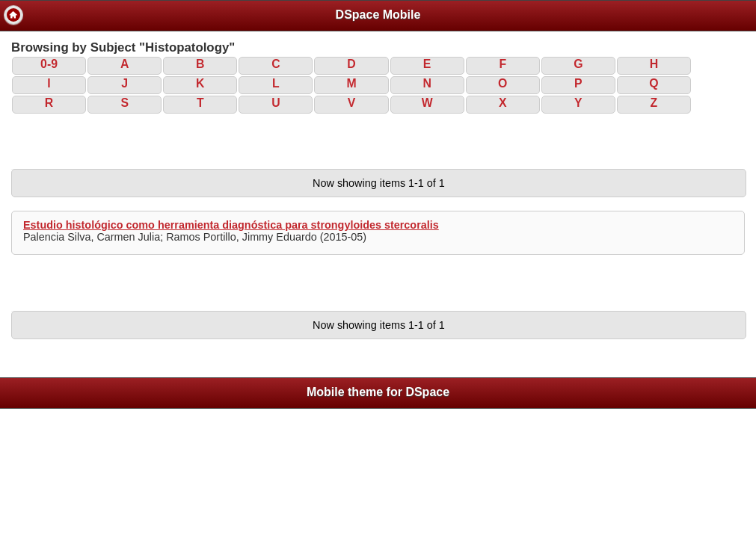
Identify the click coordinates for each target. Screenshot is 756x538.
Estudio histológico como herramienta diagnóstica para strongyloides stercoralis (231, 225)
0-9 (49, 64)
